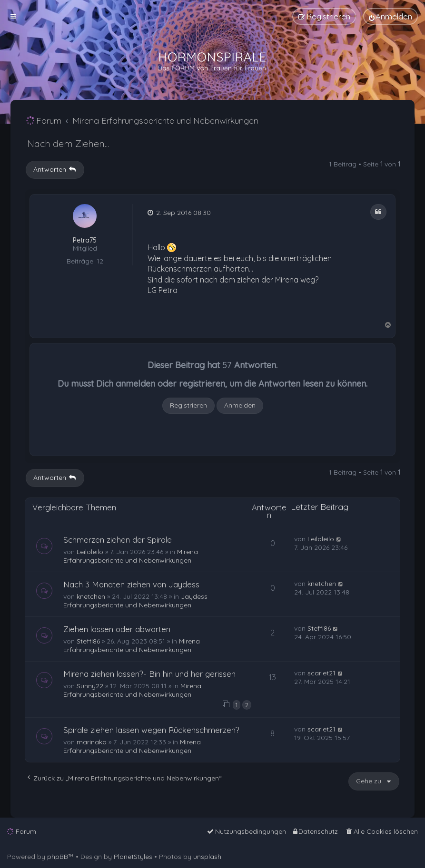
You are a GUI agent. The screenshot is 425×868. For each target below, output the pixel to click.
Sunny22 (90, 686)
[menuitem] (390, 16)
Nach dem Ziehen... (68, 143)
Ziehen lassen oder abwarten (117, 629)
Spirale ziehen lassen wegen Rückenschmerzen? (151, 730)
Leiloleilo (90, 552)
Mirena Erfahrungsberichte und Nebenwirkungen (131, 556)
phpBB (58, 857)
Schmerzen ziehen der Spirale (118, 540)
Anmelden (240, 405)
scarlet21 (321, 673)
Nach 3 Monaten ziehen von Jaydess (131, 584)
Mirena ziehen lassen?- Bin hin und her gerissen (149, 674)
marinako (92, 742)
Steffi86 (88, 641)
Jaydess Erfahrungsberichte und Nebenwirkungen (135, 601)
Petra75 (85, 240)
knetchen (91, 596)
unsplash (207, 857)
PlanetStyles (133, 857)
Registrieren (188, 405)
